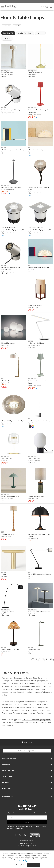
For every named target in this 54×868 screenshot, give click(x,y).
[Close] (51, 854)
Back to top (27, 743)
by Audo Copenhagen (35, 461)
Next (54, 660)
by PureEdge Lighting (8, 113)
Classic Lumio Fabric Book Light (39, 268)
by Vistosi (4, 461)
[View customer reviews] (35, 836)
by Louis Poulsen (33, 539)
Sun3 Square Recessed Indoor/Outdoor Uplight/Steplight (40, 229)
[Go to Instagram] (26, 836)
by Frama (4, 577)
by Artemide (5, 346)
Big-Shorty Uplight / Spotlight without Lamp (11, 269)
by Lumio (4, 153)
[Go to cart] (51, 6)
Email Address (13, 818)
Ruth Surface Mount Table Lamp (39, 613)
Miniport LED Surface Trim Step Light (39, 189)
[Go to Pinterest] (20, 836)
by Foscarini (5, 615)
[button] (2, 7)
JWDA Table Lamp (34, 459)
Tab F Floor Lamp (34, 650)
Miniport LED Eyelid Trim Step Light (13, 421)
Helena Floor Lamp (7, 73)
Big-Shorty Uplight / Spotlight (11, 111)
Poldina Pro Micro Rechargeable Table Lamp (39, 112)
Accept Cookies (33, 865)
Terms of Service (14, 829)
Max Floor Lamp (7, 381)
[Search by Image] (46, 7)
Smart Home (7, 26)
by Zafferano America (35, 115)
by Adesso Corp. (33, 308)
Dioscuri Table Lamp (8, 344)
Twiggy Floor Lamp (8, 613)
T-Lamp (4, 575)
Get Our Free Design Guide (27, 751)
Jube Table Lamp (7, 459)
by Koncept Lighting (34, 346)
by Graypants (32, 75)
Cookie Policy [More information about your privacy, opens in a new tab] (23, 861)
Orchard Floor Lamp (8, 535)
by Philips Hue (32, 424)
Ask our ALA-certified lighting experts (37, 720)
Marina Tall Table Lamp (36, 497)
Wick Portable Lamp (35, 73)
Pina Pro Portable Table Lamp (11, 188)
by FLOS (31, 577)
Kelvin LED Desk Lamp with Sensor (40, 575)
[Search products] (43, 7)
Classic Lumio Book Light (37, 150)
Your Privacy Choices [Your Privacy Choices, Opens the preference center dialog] (19, 865)
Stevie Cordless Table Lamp (10, 650)
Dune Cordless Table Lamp (10, 497)
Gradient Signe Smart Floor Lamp (39, 421)
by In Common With (7, 75)
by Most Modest (33, 615)
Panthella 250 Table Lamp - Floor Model (39, 536)
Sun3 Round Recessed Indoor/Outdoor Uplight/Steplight (13, 229)
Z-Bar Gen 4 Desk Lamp (36, 344)
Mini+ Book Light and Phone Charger (13, 150)
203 (51, 660)
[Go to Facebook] (15, 836)
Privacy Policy (42, 827)
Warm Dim (19, 26)
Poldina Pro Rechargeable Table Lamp (39, 383)
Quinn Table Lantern (35, 306)
